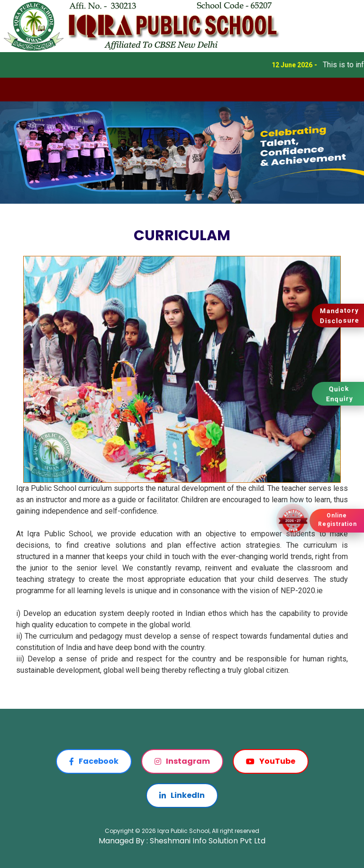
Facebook (94, 761)
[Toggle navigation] (13, 90)
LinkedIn (182, 795)
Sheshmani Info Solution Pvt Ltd (208, 841)
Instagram (182, 761)
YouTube (271, 761)
